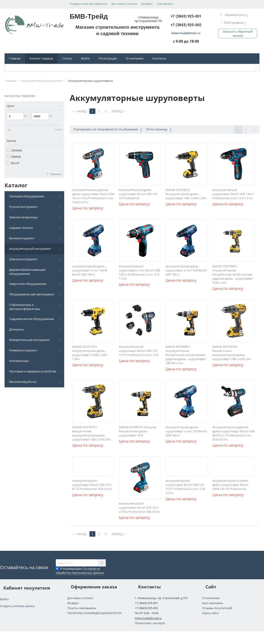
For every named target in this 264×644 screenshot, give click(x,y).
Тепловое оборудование (27, 196)
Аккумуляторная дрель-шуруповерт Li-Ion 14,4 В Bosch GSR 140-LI (90, 270)
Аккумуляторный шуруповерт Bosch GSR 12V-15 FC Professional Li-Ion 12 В (138, 351)
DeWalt (14, 157)
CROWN (14, 150)
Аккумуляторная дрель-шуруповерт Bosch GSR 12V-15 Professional (138, 194)
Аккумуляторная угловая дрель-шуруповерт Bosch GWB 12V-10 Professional (230, 485)
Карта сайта (210, 613)
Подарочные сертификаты (88, 4)
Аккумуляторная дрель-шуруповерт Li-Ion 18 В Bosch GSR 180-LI (186, 270)
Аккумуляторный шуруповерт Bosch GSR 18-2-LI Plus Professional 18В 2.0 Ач (139, 507)
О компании (135, 58)
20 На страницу (159, 130)
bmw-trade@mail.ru (148, 618)
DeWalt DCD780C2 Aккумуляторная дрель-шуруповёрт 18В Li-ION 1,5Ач (186, 194)
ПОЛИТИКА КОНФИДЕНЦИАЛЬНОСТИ (94, 613)
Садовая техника (21, 228)
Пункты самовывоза (82, 608)
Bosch (13, 163)
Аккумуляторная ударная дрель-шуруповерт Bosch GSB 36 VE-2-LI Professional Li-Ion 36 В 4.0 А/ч (233, 433)
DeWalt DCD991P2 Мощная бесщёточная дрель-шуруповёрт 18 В (138, 431)
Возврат (147, 4)
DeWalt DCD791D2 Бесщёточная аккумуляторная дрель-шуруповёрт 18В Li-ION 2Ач (232, 353)
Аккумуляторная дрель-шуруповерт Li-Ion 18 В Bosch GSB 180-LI (186, 431)
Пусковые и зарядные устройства (33, 371)
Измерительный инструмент (30, 340)
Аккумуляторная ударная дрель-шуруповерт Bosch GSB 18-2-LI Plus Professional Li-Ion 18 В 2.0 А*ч (93, 196)
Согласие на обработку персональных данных (80, 571)
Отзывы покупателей (217, 608)
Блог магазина (212, 603)
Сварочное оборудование (28, 284)
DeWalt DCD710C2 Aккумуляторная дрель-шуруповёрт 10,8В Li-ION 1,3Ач (90, 353)
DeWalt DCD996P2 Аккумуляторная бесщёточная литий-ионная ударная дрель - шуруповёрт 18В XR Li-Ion (186, 355)
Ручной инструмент (23, 207)
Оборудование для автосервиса (32, 294)
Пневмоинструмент (23, 350)
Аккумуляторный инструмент (30, 249)
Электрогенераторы (23, 217)
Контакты (159, 58)
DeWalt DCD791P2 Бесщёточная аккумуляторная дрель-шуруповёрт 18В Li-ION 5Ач (91, 433)
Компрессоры (19, 361)
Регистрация (108, 58)
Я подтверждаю (80, 571)
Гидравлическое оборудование (31, 319)
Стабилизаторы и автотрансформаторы (25, 307)
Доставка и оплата (124, 4)
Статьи (67, 58)
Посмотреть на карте (150, 623)
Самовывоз (165, 4)
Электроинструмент (23, 259)
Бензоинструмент (22, 238)
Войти (85, 58)
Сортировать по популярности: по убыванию (108, 130)
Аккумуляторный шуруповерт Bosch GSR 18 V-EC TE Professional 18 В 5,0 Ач (92, 485)
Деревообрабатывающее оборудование (27, 272)
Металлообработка (23, 382)
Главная (15, 58)
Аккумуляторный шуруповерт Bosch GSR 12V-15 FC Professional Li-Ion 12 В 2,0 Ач (185, 487)
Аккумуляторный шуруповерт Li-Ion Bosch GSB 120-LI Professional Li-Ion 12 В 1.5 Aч (139, 272)
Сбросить (56, 174)
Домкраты (16, 329)
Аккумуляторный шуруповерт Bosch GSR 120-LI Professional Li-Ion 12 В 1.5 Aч (233, 194)
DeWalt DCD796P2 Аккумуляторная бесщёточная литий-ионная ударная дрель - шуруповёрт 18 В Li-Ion (233, 274)
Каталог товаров (41, 58)
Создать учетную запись (17, 606)
